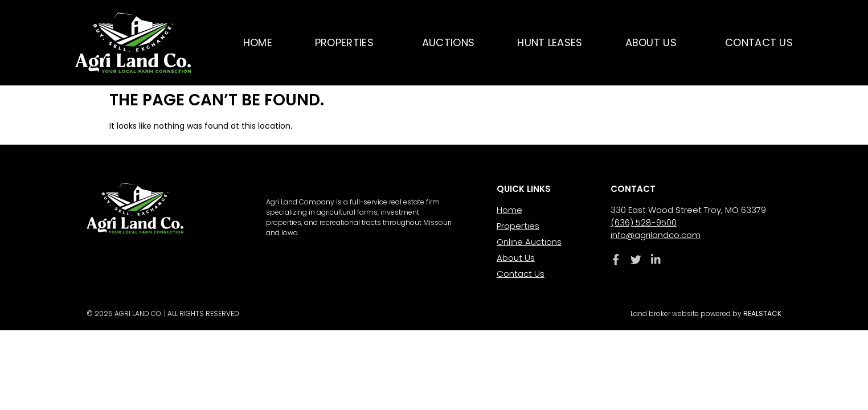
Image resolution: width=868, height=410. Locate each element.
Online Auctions (529, 242)
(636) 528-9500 (644, 222)
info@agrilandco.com (656, 235)
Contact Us (759, 42)
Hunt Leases (550, 42)
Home (258, 42)
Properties (347, 42)
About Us (654, 42)
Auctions (448, 42)
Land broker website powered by (706, 313)
